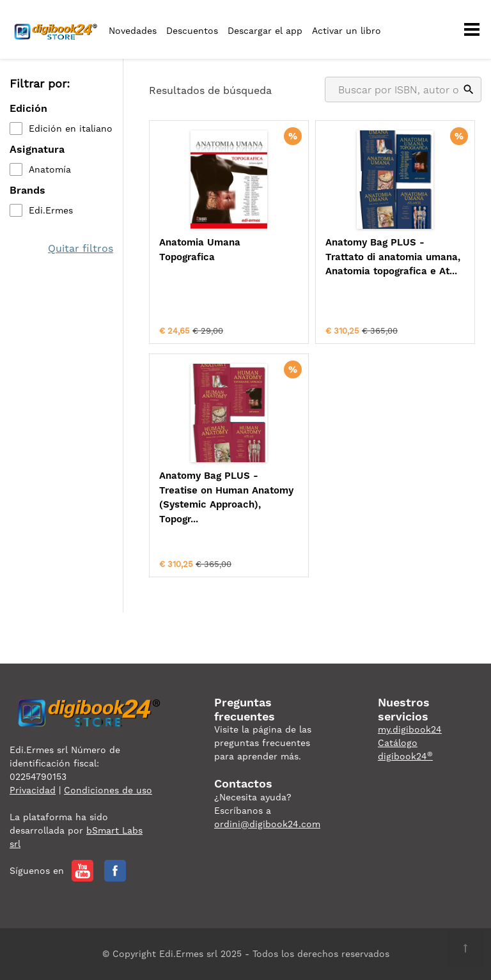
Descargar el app (265, 31)
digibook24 (405, 756)
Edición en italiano (71, 128)
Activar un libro (347, 31)
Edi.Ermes (51, 210)
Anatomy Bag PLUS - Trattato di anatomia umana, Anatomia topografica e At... (393, 257)
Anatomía (50, 169)
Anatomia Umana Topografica (200, 250)
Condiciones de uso (108, 790)
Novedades (133, 31)
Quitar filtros (81, 248)
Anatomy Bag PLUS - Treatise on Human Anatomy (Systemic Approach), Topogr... (226, 497)
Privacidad (33, 790)
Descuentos (192, 31)
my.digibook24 (410, 729)
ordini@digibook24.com (267, 824)
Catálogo (398, 743)
